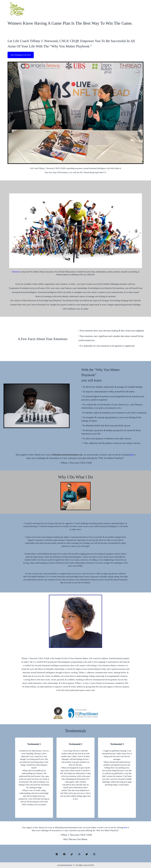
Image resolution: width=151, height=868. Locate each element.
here (131, 455)
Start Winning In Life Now (21, 55)
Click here (16, 272)
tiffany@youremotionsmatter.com (67, 455)
